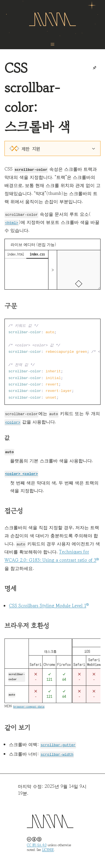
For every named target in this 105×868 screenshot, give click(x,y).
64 (64, 677)
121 (49, 677)
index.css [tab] (37, 254)
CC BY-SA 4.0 (37, 843)
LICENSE (48, 848)
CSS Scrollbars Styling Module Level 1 (48, 604)
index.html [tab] (16, 254)
